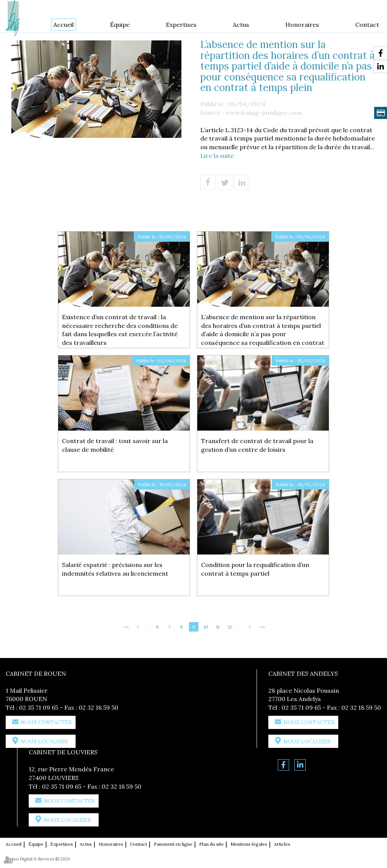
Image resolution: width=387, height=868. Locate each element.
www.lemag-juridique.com (264, 113)
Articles (282, 844)
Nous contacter (46, 722)
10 (206, 627)
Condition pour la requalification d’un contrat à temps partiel (255, 569)
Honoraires (302, 25)
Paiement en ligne (173, 844)
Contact (367, 25)
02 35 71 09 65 (39, 707)
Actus (241, 25)
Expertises (181, 25)
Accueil (63, 25)
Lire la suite (217, 156)
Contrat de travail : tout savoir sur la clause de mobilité (115, 445)
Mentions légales (249, 844)
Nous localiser (44, 741)
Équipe (120, 25)
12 (230, 627)
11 (218, 627)
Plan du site (211, 844)
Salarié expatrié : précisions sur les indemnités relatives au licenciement (115, 569)
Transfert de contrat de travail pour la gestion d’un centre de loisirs (257, 445)
